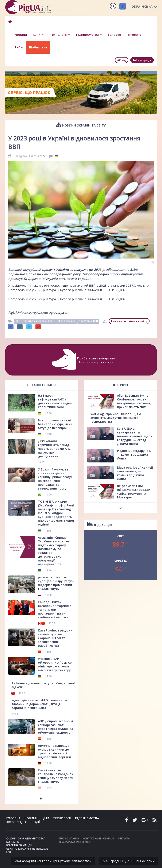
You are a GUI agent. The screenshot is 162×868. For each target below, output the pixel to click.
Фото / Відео (17, 822)
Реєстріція (142, 60)
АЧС (19, 47)
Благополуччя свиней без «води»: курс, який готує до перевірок (55, 424)
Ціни (38, 34)
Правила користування (75, 842)
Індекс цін (100, 524)
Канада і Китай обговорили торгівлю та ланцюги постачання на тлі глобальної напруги (55, 610)
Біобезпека (38, 47)
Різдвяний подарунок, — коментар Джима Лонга (134, 455)
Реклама (124, 838)
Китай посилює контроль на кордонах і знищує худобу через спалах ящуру (56, 776)
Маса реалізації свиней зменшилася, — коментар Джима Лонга (135, 473)
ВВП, (19, 321)
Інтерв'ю (134, 34)
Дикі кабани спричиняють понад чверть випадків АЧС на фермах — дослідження (54, 449)
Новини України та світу (81, 125)
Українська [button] (145, 6)
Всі (41, 798)
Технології (60, 34)
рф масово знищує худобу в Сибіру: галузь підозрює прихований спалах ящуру (56, 583)
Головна (13, 818)
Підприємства (89, 34)
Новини (21, 34)
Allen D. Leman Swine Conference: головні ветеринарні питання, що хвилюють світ (134, 401)
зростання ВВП (88, 321)
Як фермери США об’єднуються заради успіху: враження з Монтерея (134, 492)
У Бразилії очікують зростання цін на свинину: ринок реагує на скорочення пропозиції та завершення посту (55, 479)
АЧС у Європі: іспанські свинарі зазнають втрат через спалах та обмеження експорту (56, 727)
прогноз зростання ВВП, (40, 321)
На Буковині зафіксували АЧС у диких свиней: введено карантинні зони (56, 401)
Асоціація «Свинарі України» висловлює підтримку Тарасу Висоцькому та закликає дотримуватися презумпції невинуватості (54, 551)
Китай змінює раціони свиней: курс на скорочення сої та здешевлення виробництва (55, 638)
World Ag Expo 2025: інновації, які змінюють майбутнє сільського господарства (116, 418)
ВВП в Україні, (67, 321)
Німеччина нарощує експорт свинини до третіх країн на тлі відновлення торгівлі (54, 751)
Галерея (115, 34)
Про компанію (69, 838)
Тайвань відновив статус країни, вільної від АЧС (43, 685)
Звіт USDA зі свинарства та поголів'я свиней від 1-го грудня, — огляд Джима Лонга (135, 436)
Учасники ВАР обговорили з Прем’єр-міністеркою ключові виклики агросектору (55, 664)
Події (36, 822)
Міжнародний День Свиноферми (129, 861)
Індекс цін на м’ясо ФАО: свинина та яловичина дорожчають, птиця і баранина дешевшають (39, 704)
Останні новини (42, 385)
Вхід (122, 60)
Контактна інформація (99, 838)
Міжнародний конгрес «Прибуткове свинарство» (53, 861)
